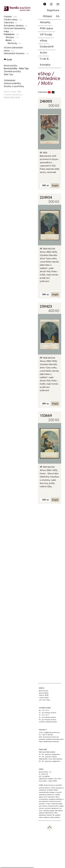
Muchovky (12, 43)
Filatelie (8, 17)
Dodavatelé (47, 47)
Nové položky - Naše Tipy (16, 69)
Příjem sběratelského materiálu (49, 742)
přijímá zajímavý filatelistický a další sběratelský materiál (51, 813)
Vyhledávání (10, 81)
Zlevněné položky (12, 72)
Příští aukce (46, 29)
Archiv (43, 53)
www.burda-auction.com (51, 737)
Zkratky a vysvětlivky (14, 86)
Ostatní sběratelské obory (13, 49)
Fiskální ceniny (11, 20)
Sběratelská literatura (14, 54)
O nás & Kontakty (45, 62)
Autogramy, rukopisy (14, 26)
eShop (43, 41)
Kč (48, 186)
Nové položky (10, 66)
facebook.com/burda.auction (55, 739)
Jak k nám (42, 700)
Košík (8, 60)
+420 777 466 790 (47, 735)
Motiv (9, 40)
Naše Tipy (8, 75)
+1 (56, 145)
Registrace (53, 10)
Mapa (48, 700)
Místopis (10, 37)
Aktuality (45, 22)
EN (58, 17)
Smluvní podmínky (12, 83)
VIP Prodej (46, 35)
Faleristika (9, 23)
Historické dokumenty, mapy (15, 30)
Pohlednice (9, 34)
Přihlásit (47, 17)
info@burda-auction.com (52, 733)
